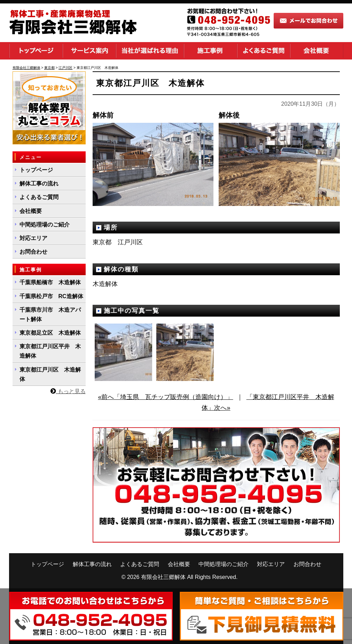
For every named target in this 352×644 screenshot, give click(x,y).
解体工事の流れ (39, 184)
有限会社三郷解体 (163, 577)
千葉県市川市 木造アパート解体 (50, 315)
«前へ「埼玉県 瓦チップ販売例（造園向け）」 (165, 397)
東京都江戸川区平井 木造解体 (50, 351)
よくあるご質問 (264, 51)
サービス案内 (89, 51)
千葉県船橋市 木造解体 (50, 282)
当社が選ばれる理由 (150, 51)
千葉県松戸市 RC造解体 (51, 296)
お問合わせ (33, 252)
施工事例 (210, 51)
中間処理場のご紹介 (45, 225)
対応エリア (33, 238)
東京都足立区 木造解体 (50, 333)
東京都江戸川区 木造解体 (50, 374)
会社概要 (317, 51)
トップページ (36, 51)
